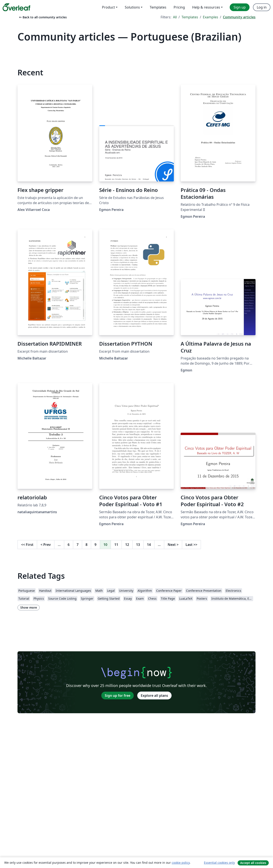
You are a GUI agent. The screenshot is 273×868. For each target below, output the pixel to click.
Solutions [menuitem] (132, 7)
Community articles (239, 17)
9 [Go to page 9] (95, 545)
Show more (29, 607)
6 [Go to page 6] (69, 545)
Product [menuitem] (108, 7)
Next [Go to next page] (173, 545)
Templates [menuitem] (158, 7)
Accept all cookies (253, 863)
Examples (211, 17)
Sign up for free (118, 696)
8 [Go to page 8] (86, 545)
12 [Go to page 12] (127, 545)
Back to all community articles (43, 17)
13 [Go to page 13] (138, 545)
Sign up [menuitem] (240, 7)
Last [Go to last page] (191, 545)
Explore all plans (154, 696)
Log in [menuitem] (262, 7)
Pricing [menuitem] (179, 7)
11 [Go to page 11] (116, 545)
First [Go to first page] (27, 545)
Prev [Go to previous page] (46, 545)
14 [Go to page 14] (149, 545)
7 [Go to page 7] (78, 545)
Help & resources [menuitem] (206, 7)
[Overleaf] (16, 7)
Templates (190, 17)
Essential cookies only (219, 863)
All (175, 17)
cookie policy (181, 863)
